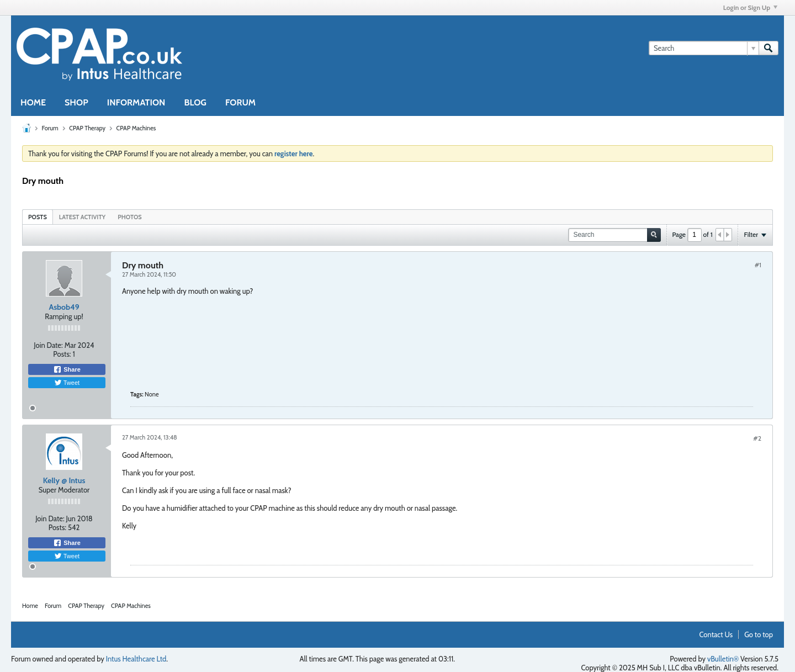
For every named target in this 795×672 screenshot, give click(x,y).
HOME (33, 102)
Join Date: (48, 345)
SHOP (76, 102)
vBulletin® (723, 659)
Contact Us (716, 634)
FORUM (240, 102)
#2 (757, 438)
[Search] (704, 48)
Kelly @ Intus (64, 480)
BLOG (195, 102)
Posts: (62, 354)
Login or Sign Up (750, 7)
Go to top (759, 634)
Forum (50, 128)
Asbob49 (64, 307)
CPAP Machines (136, 128)
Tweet (67, 383)
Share (67, 369)
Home (30, 606)
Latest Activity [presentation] (82, 217)
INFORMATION (136, 102)
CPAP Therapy (87, 128)
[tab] (38, 217)
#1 (758, 265)
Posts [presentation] (38, 217)
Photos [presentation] (130, 217)
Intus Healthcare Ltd (136, 659)
